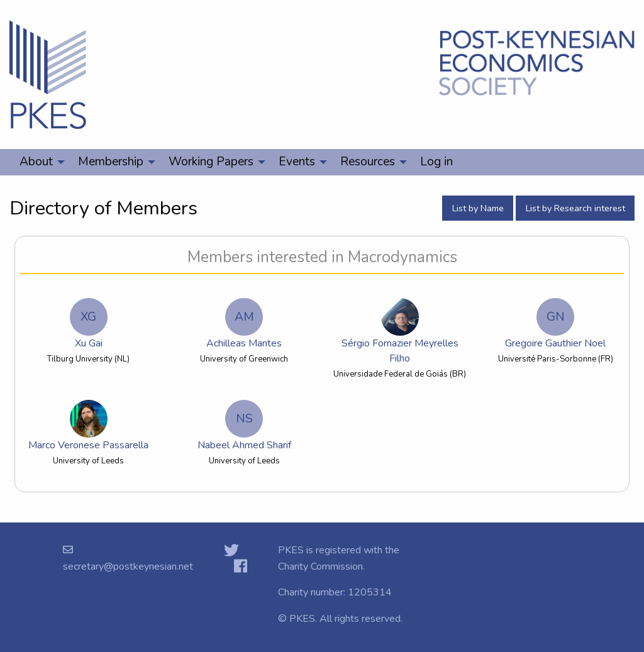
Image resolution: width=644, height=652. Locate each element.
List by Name (478, 208)
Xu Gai (89, 324)
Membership (111, 162)
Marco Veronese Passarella (89, 426)
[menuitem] (39, 162)
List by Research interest (575, 208)
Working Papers (211, 162)
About (36, 162)
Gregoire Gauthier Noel (555, 324)
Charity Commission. (321, 566)
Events (297, 162)
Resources (368, 162)
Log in (436, 162)
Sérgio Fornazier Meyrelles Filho (400, 332)
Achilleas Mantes (244, 324)
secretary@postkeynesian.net (128, 566)
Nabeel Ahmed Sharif (244, 426)
